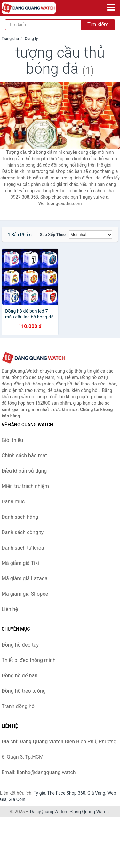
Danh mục (13, 502)
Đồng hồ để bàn (20, 676)
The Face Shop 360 (66, 793)
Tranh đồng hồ (18, 706)
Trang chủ (10, 39)
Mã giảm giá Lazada (24, 579)
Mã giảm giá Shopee (25, 594)
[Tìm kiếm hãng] (43, 25)
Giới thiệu (12, 440)
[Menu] (111, 7)
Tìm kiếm (98, 25)
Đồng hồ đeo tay (20, 645)
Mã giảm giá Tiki (20, 563)
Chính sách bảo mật (24, 455)
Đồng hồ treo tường (24, 691)
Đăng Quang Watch (90, 812)
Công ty (31, 39)
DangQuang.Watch (48, 812)
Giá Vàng (96, 793)
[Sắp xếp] (91, 235)
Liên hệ (10, 609)
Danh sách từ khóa (23, 548)
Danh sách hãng (20, 517)
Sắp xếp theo (53, 234)
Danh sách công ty (23, 532)
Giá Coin (17, 799)
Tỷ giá (40, 793)
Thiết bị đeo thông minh (28, 660)
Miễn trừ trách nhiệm (25, 486)
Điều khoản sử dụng (24, 471)
